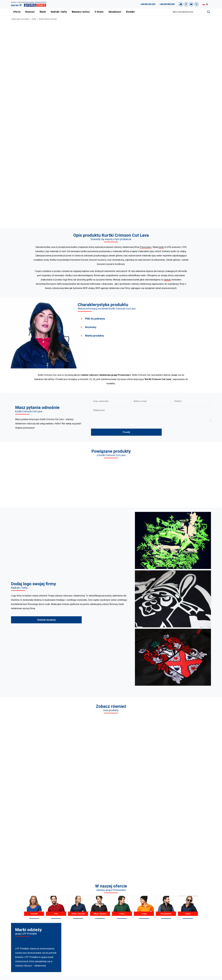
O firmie (99, 12)
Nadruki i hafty (139, 937)
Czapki (144, 829)
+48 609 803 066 (34, 927)
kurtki (161, 247)
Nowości (30, 12)
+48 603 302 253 (148, 4)
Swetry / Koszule (78, 829)
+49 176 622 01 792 (39, 934)
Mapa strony (187, 934)
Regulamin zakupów (190, 926)
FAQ (183, 912)
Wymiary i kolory (81, 12)
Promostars (25, 19)
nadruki (167, 280)
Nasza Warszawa (140, 923)
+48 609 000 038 (167, 4)
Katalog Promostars (190, 919)
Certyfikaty (137, 926)
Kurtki (34, 19)
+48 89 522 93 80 (36, 938)
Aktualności (115, 12)
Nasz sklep (186, 941)
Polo (56, 829)
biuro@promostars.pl (38, 941)
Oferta (17, 12)
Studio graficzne (189, 916)
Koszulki (34, 829)
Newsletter (186, 937)
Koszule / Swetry (89, 919)
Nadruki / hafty (59, 12)
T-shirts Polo (87, 916)
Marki (43, 12)
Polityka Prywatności (190, 930)
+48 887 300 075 (38, 931)
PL (207, 4)
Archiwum (186, 923)
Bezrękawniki (166, 829)
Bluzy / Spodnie (100, 829)
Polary (122, 829)
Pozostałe (86, 941)
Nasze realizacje (140, 919)
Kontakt (130, 12)
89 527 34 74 (32, 924)
